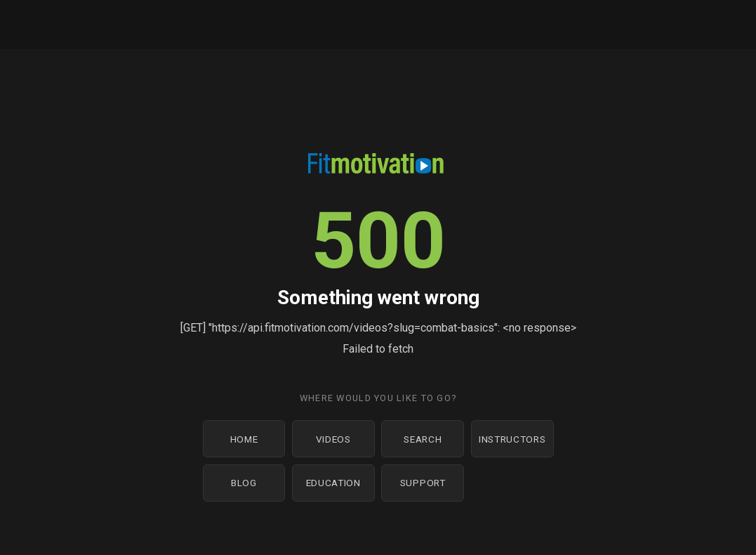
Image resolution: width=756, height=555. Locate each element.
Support (423, 483)
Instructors (512, 439)
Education (333, 483)
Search (423, 439)
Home (244, 439)
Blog (244, 483)
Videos (333, 439)
